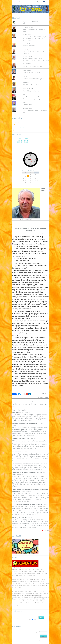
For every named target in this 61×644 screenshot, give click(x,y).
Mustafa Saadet (27, 34)
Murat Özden (27, 44)
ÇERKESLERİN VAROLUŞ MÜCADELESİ (33, 73)
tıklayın (14, 406)
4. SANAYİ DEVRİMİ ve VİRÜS (31, 85)
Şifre (37, 633)
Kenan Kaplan (27, 70)
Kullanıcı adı (35, 630)
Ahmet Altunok (27, 64)
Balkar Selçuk (27, 95)
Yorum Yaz (45, 394)
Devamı (45, 531)
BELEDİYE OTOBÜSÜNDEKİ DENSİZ (33, 66)
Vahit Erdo (26, 83)
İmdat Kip (26, 102)
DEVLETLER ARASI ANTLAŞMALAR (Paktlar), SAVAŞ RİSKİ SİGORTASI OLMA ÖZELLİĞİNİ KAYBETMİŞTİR (35, 38)
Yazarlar (46, 397)
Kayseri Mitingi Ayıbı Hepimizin (31, 91)
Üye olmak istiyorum (43, 641)
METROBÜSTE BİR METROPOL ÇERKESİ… (34, 79)
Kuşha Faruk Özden (28, 88)
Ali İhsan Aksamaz (28, 27)
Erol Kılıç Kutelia (27, 56)
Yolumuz (25, 24)
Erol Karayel (26, 49)
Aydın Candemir (27, 108)
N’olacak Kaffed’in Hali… (29, 105)
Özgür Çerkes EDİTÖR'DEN (30, 22)
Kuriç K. (25, 77)
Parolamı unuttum (44, 639)
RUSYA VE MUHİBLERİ (29, 46)
